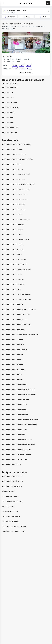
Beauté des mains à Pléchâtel (13, 344)
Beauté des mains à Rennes (12, 379)
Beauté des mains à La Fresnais (14, 259)
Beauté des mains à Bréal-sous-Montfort (17, 159)
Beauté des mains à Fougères (13, 224)
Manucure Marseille (9, 102)
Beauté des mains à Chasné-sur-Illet (16, 189)
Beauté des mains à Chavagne (13, 204)
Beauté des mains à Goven (12, 234)
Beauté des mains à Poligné (12, 364)
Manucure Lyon (8, 97)
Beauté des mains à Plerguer (12, 354)
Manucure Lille (7, 92)
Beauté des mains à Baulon (12, 149)
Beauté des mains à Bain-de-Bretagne (16, 144)
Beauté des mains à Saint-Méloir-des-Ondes (19, 444)
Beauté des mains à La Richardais (14, 264)
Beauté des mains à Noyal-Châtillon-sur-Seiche (20, 334)
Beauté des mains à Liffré (11, 289)
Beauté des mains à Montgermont (15, 319)
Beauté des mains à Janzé (12, 254)
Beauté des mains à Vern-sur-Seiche (16, 459)
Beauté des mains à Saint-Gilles (14, 409)
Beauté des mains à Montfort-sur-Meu (16, 314)
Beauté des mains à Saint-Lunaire (14, 429)
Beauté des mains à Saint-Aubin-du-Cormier (19, 394)
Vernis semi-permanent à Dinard (14, 526)
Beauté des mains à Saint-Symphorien (16, 449)
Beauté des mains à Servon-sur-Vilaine (16, 454)
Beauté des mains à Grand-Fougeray (16, 239)
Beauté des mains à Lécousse (13, 284)
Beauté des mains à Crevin (12, 214)
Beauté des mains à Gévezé (12, 229)
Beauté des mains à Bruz (11, 164)
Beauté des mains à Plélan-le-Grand (15, 349)
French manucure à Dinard (12, 501)
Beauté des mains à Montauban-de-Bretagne (19, 309)
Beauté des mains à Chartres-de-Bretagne (18, 184)
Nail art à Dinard (8, 506)
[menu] (3, 3)
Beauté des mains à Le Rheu (12, 274)
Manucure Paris (8, 122)
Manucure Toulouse (9, 132)
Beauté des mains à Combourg (13, 209)
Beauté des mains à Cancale (12, 169)
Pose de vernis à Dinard (11, 516)
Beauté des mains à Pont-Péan (13, 369)
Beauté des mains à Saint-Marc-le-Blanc (17, 439)
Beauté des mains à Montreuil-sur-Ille (16, 324)
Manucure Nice (7, 117)
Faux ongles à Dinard (10, 496)
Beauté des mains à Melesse (12, 304)
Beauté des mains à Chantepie (13, 179)
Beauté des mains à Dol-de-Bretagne (16, 219)
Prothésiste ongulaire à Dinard (13, 531)
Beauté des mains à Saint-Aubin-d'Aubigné (18, 389)
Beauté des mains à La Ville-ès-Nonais (16, 269)
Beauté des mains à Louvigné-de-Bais (16, 299)
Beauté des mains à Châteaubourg (15, 194)
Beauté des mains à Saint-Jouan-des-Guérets (19, 424)
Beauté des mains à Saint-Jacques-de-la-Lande (20, 419)
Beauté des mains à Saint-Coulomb (15, 399)
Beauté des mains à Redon (12, 374)
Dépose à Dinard (8, 491)
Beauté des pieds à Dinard (12, 486)
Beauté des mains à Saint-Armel (14, 384)
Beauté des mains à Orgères (12, 339)
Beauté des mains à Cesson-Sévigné (16, 174)
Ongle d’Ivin (8, 57)
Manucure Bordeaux (9, 87)
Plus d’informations (26, 73)
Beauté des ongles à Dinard (12, 481)
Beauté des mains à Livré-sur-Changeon (17, 294)
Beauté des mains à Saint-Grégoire (15, 414)
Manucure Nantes (8, 112)
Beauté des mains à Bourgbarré (14, 154)
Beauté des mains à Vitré (11, 464)
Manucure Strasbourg (10, 127)
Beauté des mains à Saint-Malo (13, 434)
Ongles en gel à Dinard (10, 511)
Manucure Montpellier (10, 107)
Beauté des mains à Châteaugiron (15, 199)
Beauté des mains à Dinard (12, 476)
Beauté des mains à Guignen (13, 244)
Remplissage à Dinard (10, 521)
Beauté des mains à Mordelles (13, 329)
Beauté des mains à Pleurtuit (13, 359)
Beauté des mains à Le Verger (13, 279)
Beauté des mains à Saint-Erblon (14, 404)
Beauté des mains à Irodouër (13, 249)
